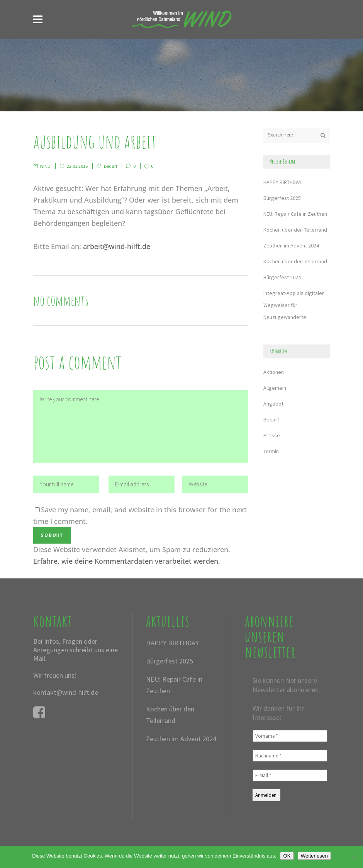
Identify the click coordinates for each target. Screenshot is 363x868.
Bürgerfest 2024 (282, 277)
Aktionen (274, 372)
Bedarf (110, 166)
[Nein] (353, 857)
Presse (272, 435)
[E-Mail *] (290, 775)
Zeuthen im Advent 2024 (291, 246)
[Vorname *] (290, 736)
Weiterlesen (314, 856)
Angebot (273, 404)
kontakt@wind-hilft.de (66, 692)
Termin (271, 451)
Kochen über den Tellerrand (295, 230)
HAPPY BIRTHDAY (282, 182)
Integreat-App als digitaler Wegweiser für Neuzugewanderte (294, 305)
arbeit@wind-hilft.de (117, 246)
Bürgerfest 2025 (282, 198)
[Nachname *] (290, 756)
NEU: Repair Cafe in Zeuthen (295, 214)
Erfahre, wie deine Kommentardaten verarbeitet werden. (127, 561)
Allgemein (275, 388)
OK (287, 856)
